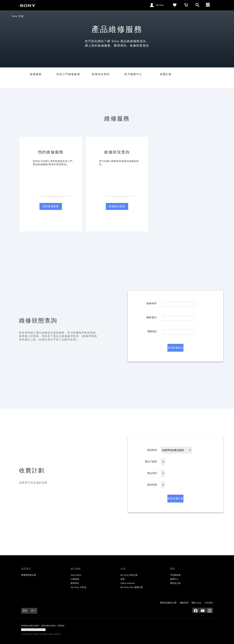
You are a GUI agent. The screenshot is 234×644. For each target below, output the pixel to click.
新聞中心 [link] (174, 579)
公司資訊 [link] (209, 603)
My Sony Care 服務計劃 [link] (132, 587)
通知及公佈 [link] (175, 583)
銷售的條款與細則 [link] (48, 626)
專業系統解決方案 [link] (168, 603)
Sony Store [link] (76, 575)
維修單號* (152, 303)
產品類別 (152, 449)
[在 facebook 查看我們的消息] (196, 610)
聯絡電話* (152, 317)
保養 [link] (123, 579)
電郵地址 (152, 331)
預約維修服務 (51, 206)
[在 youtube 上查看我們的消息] (203, 610)
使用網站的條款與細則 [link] (30, 626)
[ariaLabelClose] (209, 5)
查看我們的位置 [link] (29, 575)
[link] (28, 5)
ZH (32, 611)
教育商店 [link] (75, 583)
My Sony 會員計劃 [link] (129, 575)
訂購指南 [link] (75, 579)
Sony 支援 (18, 16)
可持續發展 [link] (175, 575)
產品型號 (152, 484)
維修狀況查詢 (117, 206)
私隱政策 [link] (61, 626)
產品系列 (152, 472)
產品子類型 (151, 461)
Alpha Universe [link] (128, 583)
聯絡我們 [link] (184, 603)
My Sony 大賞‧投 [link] (78, 587)
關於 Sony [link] (196, 603)
